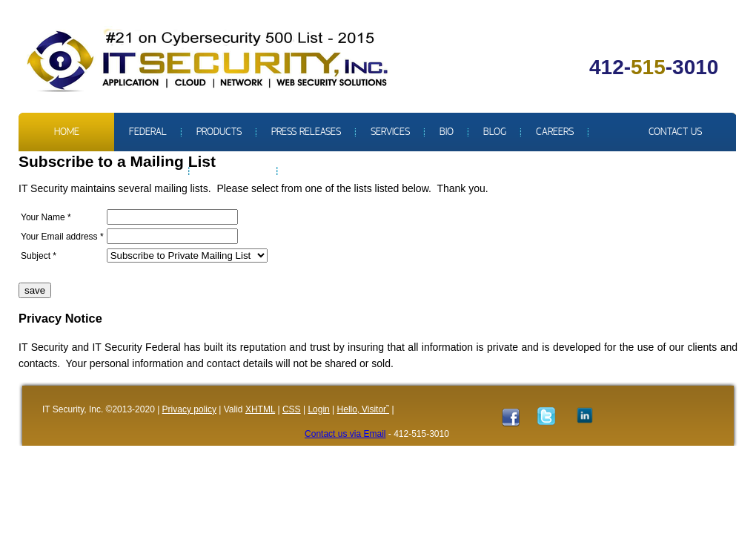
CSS (292, 409)
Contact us (675, 132)
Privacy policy (189, 409)
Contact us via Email (345, 434)
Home (67, 132)
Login (318, 409)
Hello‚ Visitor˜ (363, 409)
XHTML (260, 409)
